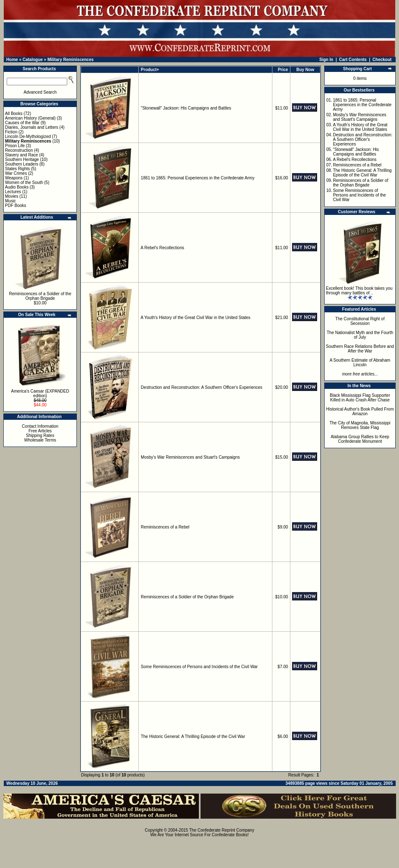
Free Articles (40, 431)
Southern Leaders (22, 164)
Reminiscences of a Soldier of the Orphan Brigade (40, 296)
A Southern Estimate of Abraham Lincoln (360, 363)
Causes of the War (22, 123)
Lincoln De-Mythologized (28, 137)
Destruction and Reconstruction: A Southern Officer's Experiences (202, 387)
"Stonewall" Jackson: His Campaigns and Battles (186, 108)
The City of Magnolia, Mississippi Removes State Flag (360, 425)
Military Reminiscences (70, 60)
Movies (12, 196)
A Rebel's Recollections (163, 248)
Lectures (13, 192)
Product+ (150, 70)
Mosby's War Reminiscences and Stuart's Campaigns (190, 457)
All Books (14, 114)
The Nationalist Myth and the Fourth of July (360, 335)
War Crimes (16, 173)
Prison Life (15, 146)
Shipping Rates (40, 435)
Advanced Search (40, 92)
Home (12, 60)
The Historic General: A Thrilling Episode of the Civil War (193, 737)
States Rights (17, 169)
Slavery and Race (22, 155)
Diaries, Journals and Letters (32, 127)
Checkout (382, 60)
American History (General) (30, 118)
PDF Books (16, 206)
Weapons (14, 178)
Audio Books (17, 187)
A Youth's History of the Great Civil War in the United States (196, 318)
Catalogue (33, 60)
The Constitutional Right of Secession (360, 321)
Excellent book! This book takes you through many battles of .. (359, 291)
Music (10, 201)
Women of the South (24, 183)
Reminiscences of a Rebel (165, 527)
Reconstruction (19, 150)
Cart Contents (353, 60)
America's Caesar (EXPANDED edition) (40, 393)
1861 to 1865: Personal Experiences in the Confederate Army (198, 178)
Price (283, 70)
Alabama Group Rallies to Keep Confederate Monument (360, 439)
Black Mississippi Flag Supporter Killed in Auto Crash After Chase (360, 398)
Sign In (326, 60)
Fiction (11, 132)
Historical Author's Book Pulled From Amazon (360, 411)
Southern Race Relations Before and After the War (360, 349)
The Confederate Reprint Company (222, 830)
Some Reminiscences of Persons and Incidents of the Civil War (199, 667)
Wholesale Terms (40, 440)
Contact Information (40, 426)
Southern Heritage (22, 160)
